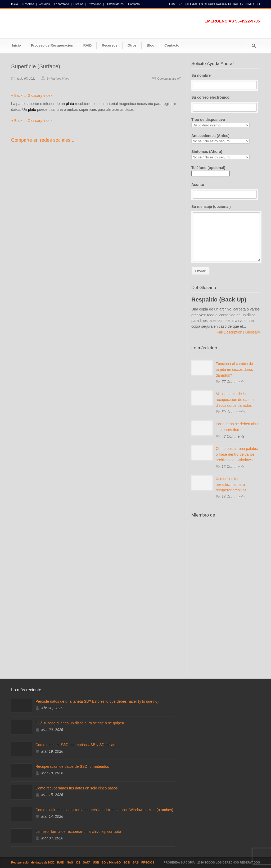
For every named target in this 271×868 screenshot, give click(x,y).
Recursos (109, 45)
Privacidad (94, 4)
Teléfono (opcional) (211, 171)
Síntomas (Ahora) (226, 155)
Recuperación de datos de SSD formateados (72, 766)
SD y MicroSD (111, 862)
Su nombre (226, 81)
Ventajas (44, 4)
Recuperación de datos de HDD (33, 862)
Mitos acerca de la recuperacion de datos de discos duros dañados (237, 399)
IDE (78, 862)
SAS (136, 862)
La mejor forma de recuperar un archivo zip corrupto (78, 832)
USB (96, 862)
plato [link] (70, 104)
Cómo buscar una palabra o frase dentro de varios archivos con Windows (237, 454)
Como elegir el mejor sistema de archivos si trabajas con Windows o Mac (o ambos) (104, 810)
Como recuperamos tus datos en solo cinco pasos (77, 788)
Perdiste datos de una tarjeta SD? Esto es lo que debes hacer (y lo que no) (97, 701)
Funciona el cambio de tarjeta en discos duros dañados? (234, 369)
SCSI (127, 862)
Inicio (15, 4)
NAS (70, 862)
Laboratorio (62, 4)
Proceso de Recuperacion (52, 45)
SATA (87, 862)
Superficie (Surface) (36, 66)
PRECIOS (148, 862)
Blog (150, 45)
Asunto (226, 191)
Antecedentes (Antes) (226, 139)
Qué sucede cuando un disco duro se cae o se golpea (80, 723)
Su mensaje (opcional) (226, 233)
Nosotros (28, 4)
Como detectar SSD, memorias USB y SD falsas (75, 745)
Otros (132, 45)
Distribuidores (115, 4)
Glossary (252, 332)
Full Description (230, 332)
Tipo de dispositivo (226, 123)
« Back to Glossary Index (32, 95)
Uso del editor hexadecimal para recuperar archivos (231, 484)
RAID (88, 45)
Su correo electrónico (226, 103)
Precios (78, 4)
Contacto (134, 4)
